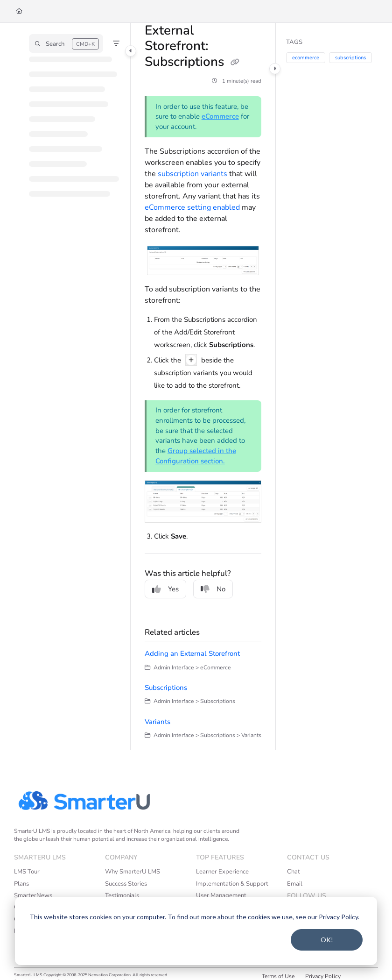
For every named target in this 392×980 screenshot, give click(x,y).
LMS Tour (27, 872)
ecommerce (306, 58)
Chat (294, 872)
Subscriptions (166, 688)
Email (295, 884)
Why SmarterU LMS (133, 872)
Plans (21, 884)
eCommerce (220, 116)
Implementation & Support (232, 884)
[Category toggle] (131, 51)
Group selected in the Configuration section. (196, 456)
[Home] (19, 11)
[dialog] (196, 931)
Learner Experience (222, 872)
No (213, 589)
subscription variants (192, 174)
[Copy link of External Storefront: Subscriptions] (235, 63)
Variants (157, 722)
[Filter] (116, 43)
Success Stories (126, 884)
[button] (66, 43)
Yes (165, 589)
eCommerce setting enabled (192, 207)
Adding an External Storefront (192, 653)
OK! (327, 940)
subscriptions (350, 58)
